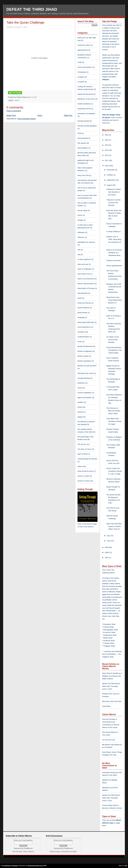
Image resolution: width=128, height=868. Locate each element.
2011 (107, 160)
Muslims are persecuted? (87, 366)
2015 (107, 140)
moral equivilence (84, 327)
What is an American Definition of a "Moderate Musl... (114, 253)
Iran (79, 250)
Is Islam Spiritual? (84, 259)
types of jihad (82, 454)
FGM (79, 133)
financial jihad (83, 138)
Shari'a (80, 407)
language (81, 317)
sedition (80, 402)
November (111, 170)
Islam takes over (84, 274)
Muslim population (84, 361)
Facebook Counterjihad (86, 113)
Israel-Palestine (83, 308)
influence (81, 237)
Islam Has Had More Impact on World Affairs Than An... (114, 526)
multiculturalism (83, 337)
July (108, 536)
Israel (80, 298)
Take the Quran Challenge (25, 22)
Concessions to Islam (68, 852)
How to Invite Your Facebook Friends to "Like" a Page (114, 471)
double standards (84, 104)
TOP (126, 866)
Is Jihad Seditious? (113, 232)
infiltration (81, 232)
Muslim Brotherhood (85, 346)
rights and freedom (85, 398)
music (80, 342)
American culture (84, 45)
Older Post (68, 115)
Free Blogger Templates (10, 866)
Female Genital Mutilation (87, 126)
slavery (80, 412)
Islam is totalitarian (85, 269)
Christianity (82, 72)
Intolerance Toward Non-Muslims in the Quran (114, 192)
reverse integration (85, 393)
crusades (81, 82)
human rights (82, 210)
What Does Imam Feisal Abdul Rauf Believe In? (114, 300)
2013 (107, 150)
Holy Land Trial (83, 175)
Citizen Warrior (28, 852)
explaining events (84, 109)
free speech (82, 143)
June (109, 541)
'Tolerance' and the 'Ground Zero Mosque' (113, 203)
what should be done (85, 471)
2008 (107, 552)
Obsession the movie (85, 373)
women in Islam (83, 476)
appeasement (83, 50)
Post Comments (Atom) (27, 119)
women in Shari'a (84, 481)
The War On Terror (85, 449)
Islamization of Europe (86, 288)
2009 (107, 547)
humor (80, 215)
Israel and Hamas (84, 303)
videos (17, 100)
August (110, 185)
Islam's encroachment (86, 279)
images (80, 220)
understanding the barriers (87, 459)
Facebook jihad (83, 121)
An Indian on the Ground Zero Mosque (113, 340)
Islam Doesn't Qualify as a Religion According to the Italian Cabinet (112, 676)
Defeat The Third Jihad (32, 9)
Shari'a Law (106, 616)
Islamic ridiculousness (86, 284)
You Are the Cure (109, 740)
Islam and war (83, 264)
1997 (107, 558)
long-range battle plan (86, 322)
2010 (107, 166)
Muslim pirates (83, 356)
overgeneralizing (84, 378)
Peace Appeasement (114, 266)
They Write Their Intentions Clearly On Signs (114, 421)
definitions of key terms (86, 99)
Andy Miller (106, 706)
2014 (107, 145)
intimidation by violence (86, 242)
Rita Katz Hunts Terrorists (112, 701)
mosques (81, 332)
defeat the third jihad (85, 94)
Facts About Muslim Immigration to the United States (114, 350)
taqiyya (80, 417)
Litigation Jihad (108, 657)
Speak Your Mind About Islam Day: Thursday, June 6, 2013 (111, 686)
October (110, 175)
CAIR (79, 62)
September (111, 180)
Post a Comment (14, 111)
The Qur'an (82, 444)
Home (40, 115)
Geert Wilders (83, 148)
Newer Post (11, 115)
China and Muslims (85, 67)
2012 (107, 155)
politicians (81, 383)
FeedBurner (28, 848)
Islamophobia (83, 293)
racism (80, 388)
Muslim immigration (85, 351)
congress (81, 77)
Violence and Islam (114, 260)
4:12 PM (34, 97)
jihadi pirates (82, 313)
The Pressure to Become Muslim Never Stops (113, 411)
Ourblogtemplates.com (35, 866)
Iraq (79, 254)
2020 (107, 135)
